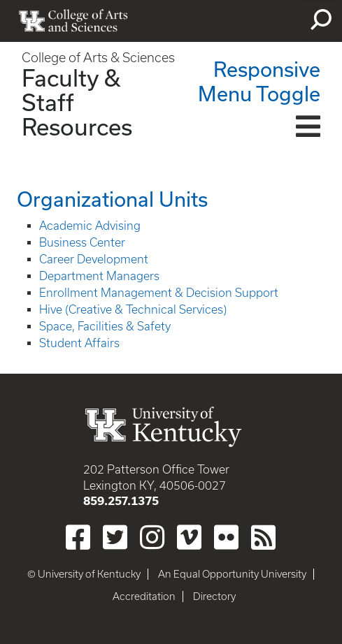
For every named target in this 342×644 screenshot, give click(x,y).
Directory (214, 597)
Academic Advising (90, 226)
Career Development (94, 259)
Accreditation (144, 597)
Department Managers (99, 276)
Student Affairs (79, 343)
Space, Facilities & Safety (105, 326)
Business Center (82, 242)
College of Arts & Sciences (98, 58)
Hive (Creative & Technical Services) (133, 309)
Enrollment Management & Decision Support (159, 293)
